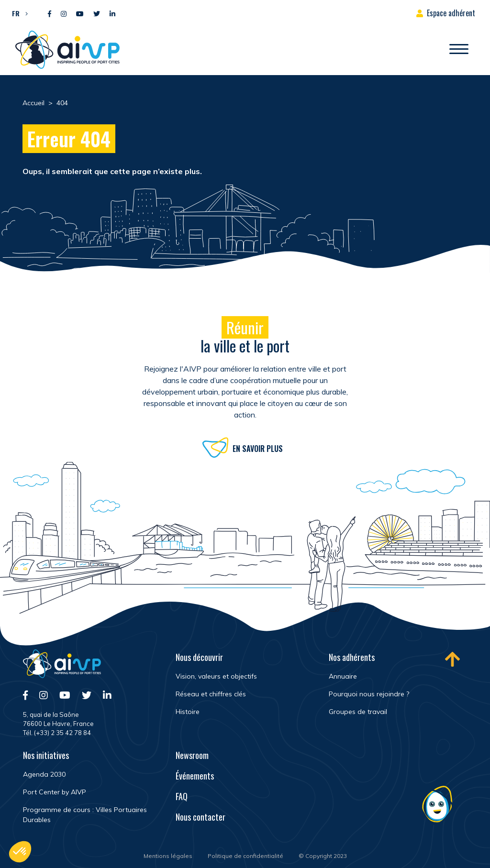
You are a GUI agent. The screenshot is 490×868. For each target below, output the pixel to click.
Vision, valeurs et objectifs (216, 676)
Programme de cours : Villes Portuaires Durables (85, 815)
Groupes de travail (358, 712)
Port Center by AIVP (55, 792)
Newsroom (192, 755)
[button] (17, 13)
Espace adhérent (451, 13)
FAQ (182, 796)
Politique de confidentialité (245, 856)
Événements (195, 776)
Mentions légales (168, 856)
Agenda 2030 (44, 774)
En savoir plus (258, 450)
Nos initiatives (46, 755)
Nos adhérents (352, 657)
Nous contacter (200, 817)
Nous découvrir (199, 657)
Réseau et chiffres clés (211, 694)
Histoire (188, 712)
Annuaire (343, 676)
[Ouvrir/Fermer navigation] (459, 50)
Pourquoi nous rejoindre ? (369, 694)
